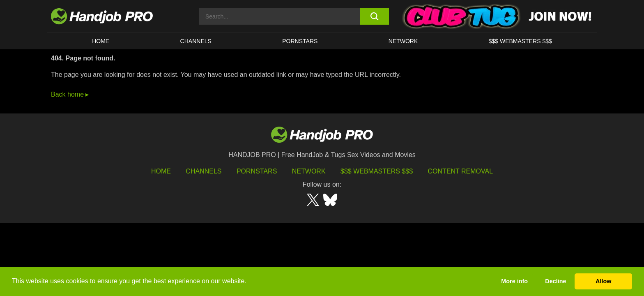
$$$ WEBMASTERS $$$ (520, 41)
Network (403, 41)
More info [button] (514, 281)
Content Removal (461, 171)
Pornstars (300, 41)
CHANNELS (196, 41)
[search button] (374, 16)
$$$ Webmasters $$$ (377, 171)
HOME (101, 41)
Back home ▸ (70, 94)
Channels (204, 171)
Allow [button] (603, 281)
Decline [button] (555, 281)
